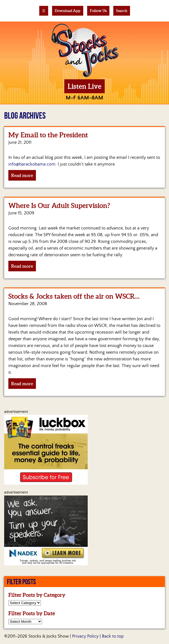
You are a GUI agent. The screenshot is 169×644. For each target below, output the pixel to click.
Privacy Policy (85, 636)
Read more (22, 175)
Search (122, 11)
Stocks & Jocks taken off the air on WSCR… (74, 296)
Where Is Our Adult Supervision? (59, 206)
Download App (68, 11)
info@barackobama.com (32, 164)
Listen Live (84, 86)
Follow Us (98, 11)
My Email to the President (48, 135)
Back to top (113, 636)
